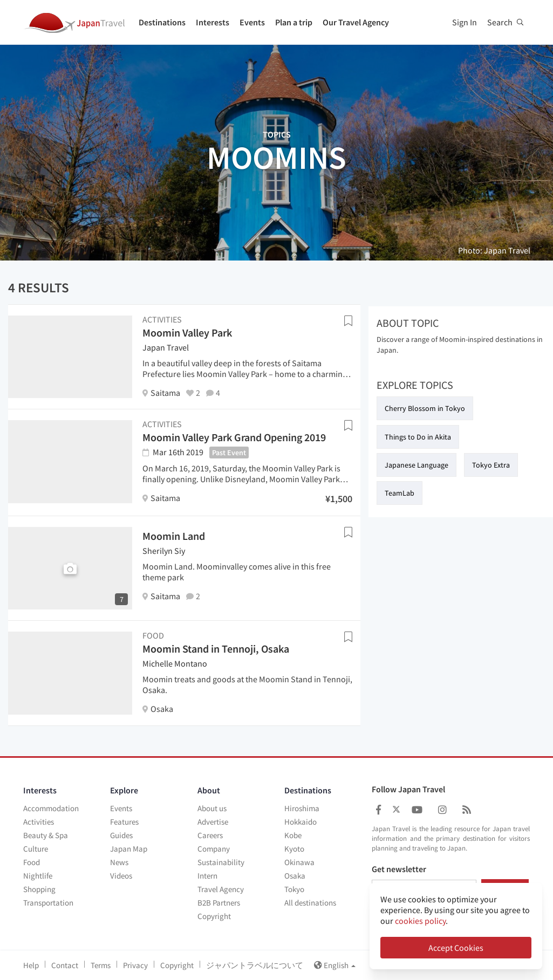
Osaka (295, 876)
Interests (213, 22)
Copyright (214, 916)
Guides (121, 835)
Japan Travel (166, 347)
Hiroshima (302, 808)
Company (214, 849)
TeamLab (400, 493)
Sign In (465, 22)
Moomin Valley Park (187, 333)
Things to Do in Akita (418, 437)
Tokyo (294, 889)
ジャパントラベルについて (255, 965)
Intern (207, 876)
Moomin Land (174, 536)
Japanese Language (417, 465)
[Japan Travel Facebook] (378, 810)
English (335, 965)
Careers (210, 835)
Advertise (213, 822)
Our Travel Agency (356, 22)
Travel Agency (221, 889)
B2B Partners (219, 903)
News (119, 862)
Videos (121, 876)
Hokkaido (301, 822)
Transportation (48, 903)
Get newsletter (399, 869)
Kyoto (294, 849)
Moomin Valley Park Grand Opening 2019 (234, 437)
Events (252, 22)
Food (32, 862)
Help (31, 965)
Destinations (162, 22)
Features (124, 822)
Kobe (293, 835)
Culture (36, 849)
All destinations (310, 903)
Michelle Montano (175, 663)
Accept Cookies (456, 948)
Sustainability (221, 862)
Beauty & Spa (46, 835)
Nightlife (38, 876)
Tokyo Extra (491, 465)
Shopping (39, 889)
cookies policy (420, 921)
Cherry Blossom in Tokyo (425, 408)
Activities (39, 822)
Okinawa (299, 862)
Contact (65, 965)
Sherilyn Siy (164, 551)
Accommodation (51, 808)
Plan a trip (294, 22)
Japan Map (129, 849)
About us (212, 808)
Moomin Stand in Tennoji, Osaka (216, 649)
